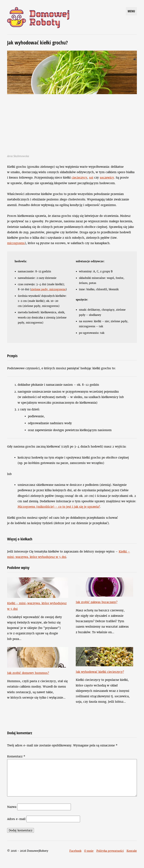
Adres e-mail (16, 819)
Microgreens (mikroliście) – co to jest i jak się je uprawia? (59, 507)
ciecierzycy (79, 178)
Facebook (75, 851)
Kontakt (132, 851)
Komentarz (16, 756)
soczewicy (107, 178)
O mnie (89, 851)
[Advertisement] (72, 122)
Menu (131, 11)
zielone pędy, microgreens (48, 289)
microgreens (16, 243)
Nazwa (12, 807)
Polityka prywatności (110, 851)
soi (91, 178)
